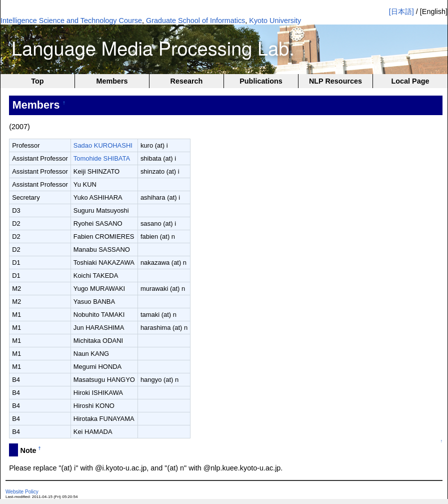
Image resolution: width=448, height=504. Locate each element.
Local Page (410, 81)
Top (37, 81)
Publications (261, 81)
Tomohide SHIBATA (102, 158)
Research (187, 81)
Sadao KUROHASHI (103, 145)
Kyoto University (275, 21)
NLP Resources (335, 81)
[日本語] (401, 12)
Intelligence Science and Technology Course (71, 21)
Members (112, 81)
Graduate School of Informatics (195, 21)
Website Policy (22, 492)
